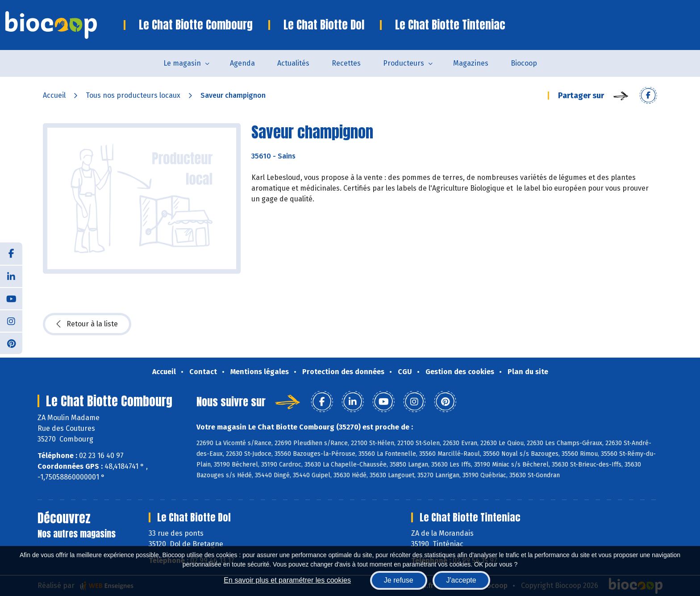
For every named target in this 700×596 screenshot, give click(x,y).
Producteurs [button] (404, 63)
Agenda (242, 63)
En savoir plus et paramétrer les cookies (287, 580)
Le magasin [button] (182, 63)
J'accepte (461, 580)
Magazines (471, 63)
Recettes (346, 63)
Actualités (293, 63)
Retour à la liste (87, 324)
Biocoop (524, 63)
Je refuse (399, 580)
